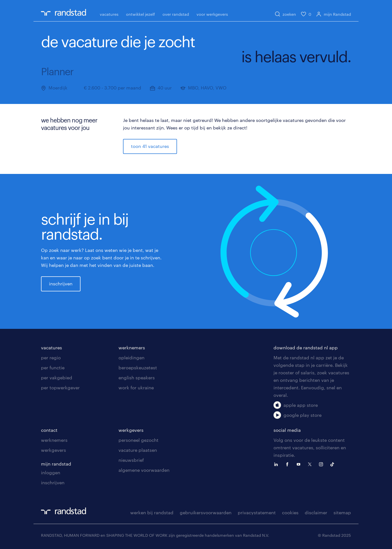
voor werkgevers (212, 14)
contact (49, 430)
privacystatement (257, 513)
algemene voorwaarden (144, 470)
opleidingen (131, 358)
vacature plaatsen (138, 450)
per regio (51, 358)
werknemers (132, 348)
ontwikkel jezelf (140, 14)
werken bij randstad (152, 513)
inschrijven (61, 284)
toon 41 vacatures (150, 146)
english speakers (137, 378)
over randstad (176, 14)
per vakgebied (57, 378)
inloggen (51, 473)
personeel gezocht (138, 440)
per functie (53, 368)
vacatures (109, 14)
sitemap (342, 513)
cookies (290, 513)
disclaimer (316, 513)
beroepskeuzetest (138, 368)
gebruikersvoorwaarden (206, 513)
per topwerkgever (60, 388)
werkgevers (53, 450)
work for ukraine (136, 388)
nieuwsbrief (131, 460)
